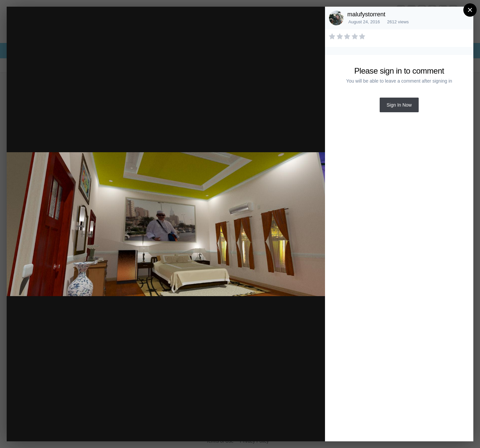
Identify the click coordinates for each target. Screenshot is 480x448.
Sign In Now (399, 105)
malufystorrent (366, 14)
